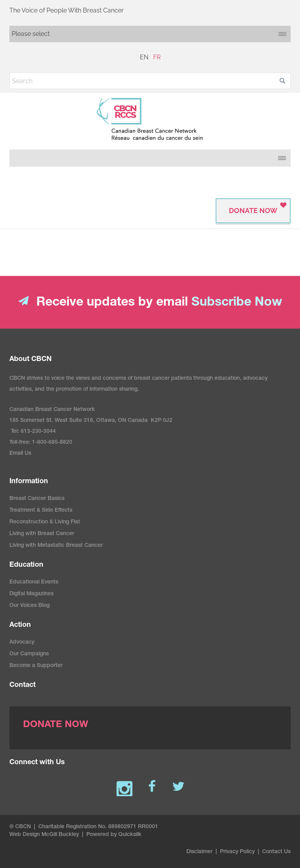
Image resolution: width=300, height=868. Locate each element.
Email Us (20, 454)
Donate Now (253, 211)
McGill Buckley (60, 835)
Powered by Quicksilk (114, 835)
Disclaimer (199, 852)
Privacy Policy (237, 852)
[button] (282, 81)
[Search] (150, 81)
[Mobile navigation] (150, 34)
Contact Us (276, 852)
